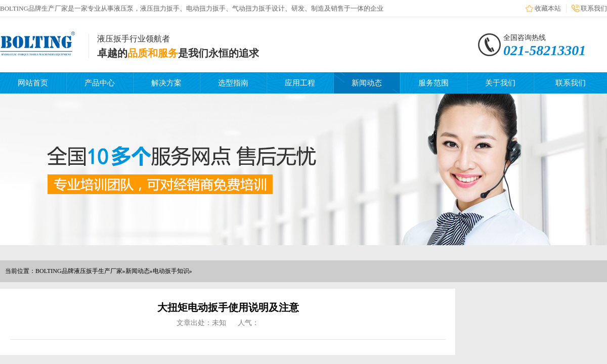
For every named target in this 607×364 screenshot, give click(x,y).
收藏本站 (548, 8)
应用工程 (300, 83)
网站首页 (33, 83)
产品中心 (100, 83)
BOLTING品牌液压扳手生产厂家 (79, 271)
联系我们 (594, 8)
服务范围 (433, 83)
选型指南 (233, 83)
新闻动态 (367, 83)
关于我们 (500, 83)
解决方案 (166, 83)
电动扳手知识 (171, 271)
